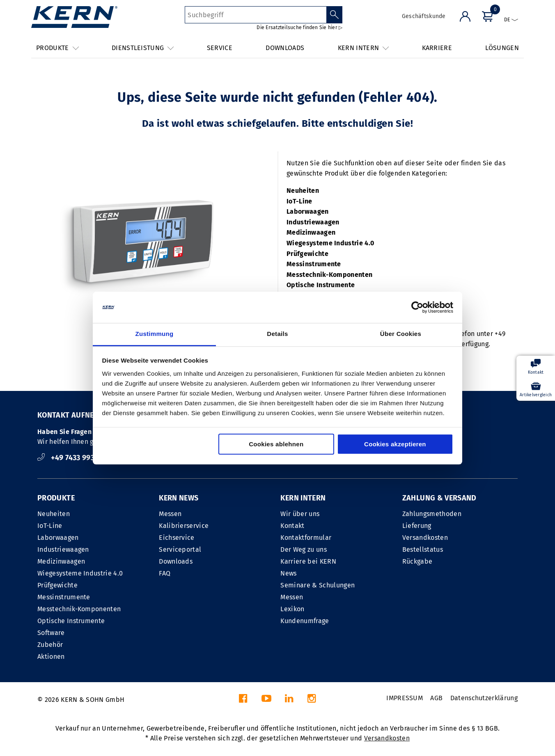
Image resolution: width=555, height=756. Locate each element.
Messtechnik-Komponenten (329, 275)
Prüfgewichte (307, 254)
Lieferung (417, 526)
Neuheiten (303, 191)
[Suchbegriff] (256, 15)
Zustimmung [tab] (155, 334)
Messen (170, 514)
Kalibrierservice (184, 526)
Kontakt (292, 526)
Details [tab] (277, 334)
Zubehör (50, 645)
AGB (436, 698)
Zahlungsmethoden (432, 514)
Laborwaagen (308, 211)
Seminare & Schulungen (318, 585)
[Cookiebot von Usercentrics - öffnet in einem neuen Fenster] (417, 307)
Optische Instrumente (321, 285)
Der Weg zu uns (303, 549)
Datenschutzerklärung (484, 698)
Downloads (176, 561)
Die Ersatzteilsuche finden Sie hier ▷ (299, 27)
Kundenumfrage (305, 621)
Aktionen (51, 657)
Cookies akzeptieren (395, 444)
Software (51, 633)
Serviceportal (180, 549)
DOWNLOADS (285, 48)
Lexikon (292, 609)
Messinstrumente (314, 264)
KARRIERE (437, 48)
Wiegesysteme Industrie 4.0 (330, 243)
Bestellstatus (423, 549)
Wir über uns (300, 514)
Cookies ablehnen (276, 444)
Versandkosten (425, 538)
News (288, 573)
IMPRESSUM (405, 698)
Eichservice (177, 538)
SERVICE (220, 48)
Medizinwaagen (311, 232)
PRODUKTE (56, 498)
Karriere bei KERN (308, 561)
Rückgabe (417, 561)
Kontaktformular (306, 538)
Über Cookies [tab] (401, 334)
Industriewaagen (313, 222)
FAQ (165, 573)
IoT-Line (299, 201)
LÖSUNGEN (502, 48)
